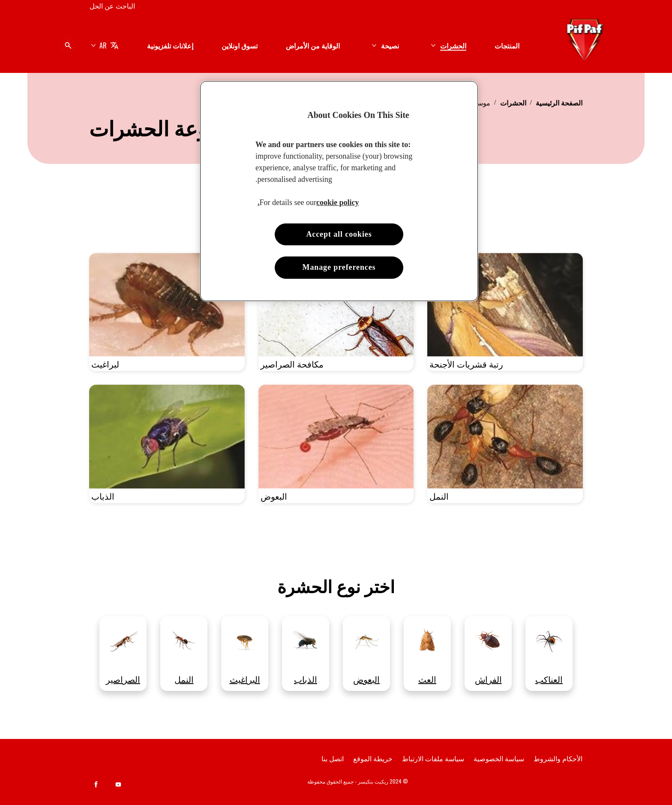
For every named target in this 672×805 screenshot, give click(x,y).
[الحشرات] (453, 45)
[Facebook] (96, 784)
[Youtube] (118, 784)
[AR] (105, 45)
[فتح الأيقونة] (68, 45)
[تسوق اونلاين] (240, 45)
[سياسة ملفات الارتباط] (433, 758)
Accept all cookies (339, 234)
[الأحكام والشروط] (558, 758)
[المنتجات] (507, 45)
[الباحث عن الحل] (112, 6)
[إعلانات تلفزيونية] (170, 45)
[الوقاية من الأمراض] (313, 45)
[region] (339, 191)
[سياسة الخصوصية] (499, 758)
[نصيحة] (390, 45)
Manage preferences (339, 267)
